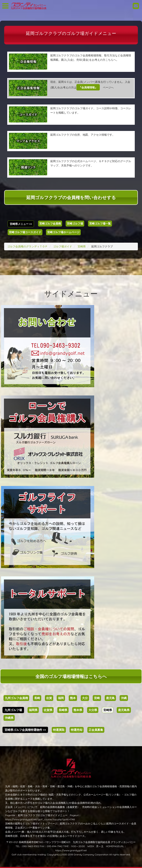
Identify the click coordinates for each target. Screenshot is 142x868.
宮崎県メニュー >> (21, 224)
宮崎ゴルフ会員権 (50, 223)
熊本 (73, 698)
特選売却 (77, 730)
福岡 (61, 698)
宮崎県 (108, 710)
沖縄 (124, 698)
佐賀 (49, 698)
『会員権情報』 (88, 87)
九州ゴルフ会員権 (16, 698)
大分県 (93, 710)
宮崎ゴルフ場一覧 (100, 223)
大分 (85, 698)
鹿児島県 (124, 710)
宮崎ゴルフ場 (75, 223)
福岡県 (33, 710)
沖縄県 (9, 718)
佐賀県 (48, 710)
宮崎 (97, 698)
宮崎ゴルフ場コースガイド (25, 232)
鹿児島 (110, 698)
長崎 (37, 698)
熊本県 (78, 710)
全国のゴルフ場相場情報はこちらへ (71, 676)
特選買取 (59, 730)
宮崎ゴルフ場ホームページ (63, 232)
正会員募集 (96, 730)
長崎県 (63, 710)
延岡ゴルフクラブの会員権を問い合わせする (71, 197)
